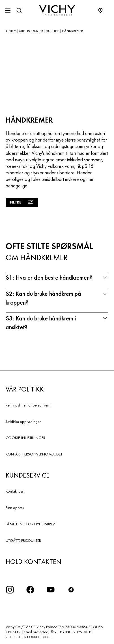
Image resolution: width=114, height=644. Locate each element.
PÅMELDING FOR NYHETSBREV (30, 524)
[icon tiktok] (71, 590)
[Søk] (19, 10)
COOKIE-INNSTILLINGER (25, 438)
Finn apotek (15, 508)
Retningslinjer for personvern (28, 405)
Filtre (22, 202)
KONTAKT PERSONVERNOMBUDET (34, 454)
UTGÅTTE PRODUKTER (23, 540)
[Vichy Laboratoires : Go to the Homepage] (57, 10)
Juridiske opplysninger (23, 422)
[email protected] (36, 632)
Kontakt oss (15, 491)
